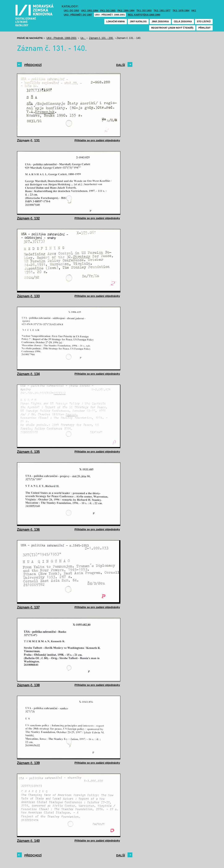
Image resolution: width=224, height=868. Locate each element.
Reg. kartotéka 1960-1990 (144, 15)
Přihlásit (204, 28)
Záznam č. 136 (28, 530)
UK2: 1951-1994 (90, 11)
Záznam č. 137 (28, 607)
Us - (83, 38)
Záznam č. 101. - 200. (101, 38)
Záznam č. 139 (28, 763)
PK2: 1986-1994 (126, 11)
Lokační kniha (116, 21)
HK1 (194, 11)
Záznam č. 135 (28, 452)
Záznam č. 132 (28, 218)
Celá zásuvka (183, 21)
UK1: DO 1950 (71, 11)
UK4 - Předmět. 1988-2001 (110, 15)
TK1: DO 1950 (144, 11)
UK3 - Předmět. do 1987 (78, 15)
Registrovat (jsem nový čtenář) (172, 28)
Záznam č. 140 (28, 841)
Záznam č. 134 (28, 374)
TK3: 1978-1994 (181, 11)
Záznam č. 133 (28, 296)
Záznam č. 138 (28, 685)
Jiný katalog (138, 21)
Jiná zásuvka (160, 21)
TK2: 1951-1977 (162, 11)
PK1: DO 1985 (108, 11)
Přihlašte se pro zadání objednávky (97, 140)
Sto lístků (204, 21)
